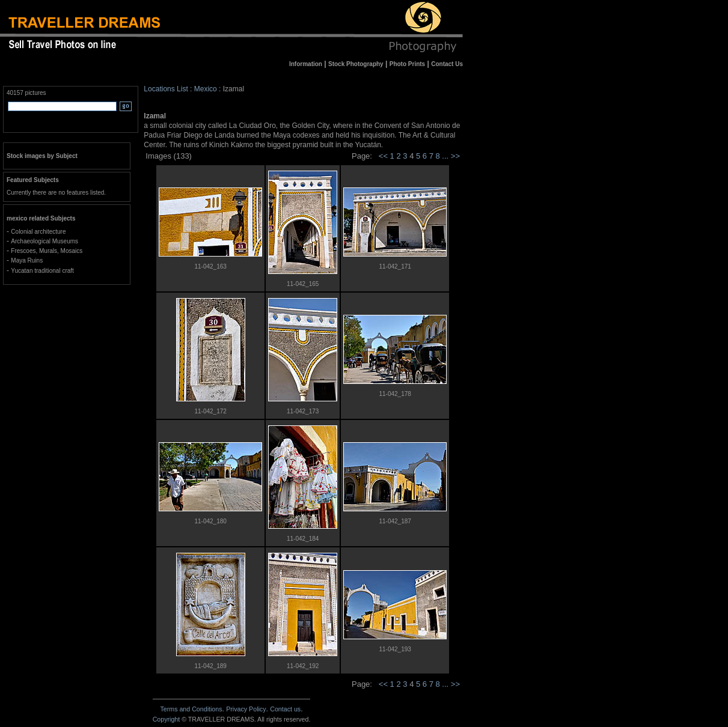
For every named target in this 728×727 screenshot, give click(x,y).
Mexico (206, 89)
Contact (285, 709)
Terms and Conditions (191, 709)
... (446, 156)
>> (455, 156)
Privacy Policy (246, 709)
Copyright (167, 719)
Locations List (166, 89)
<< (383, 156)
